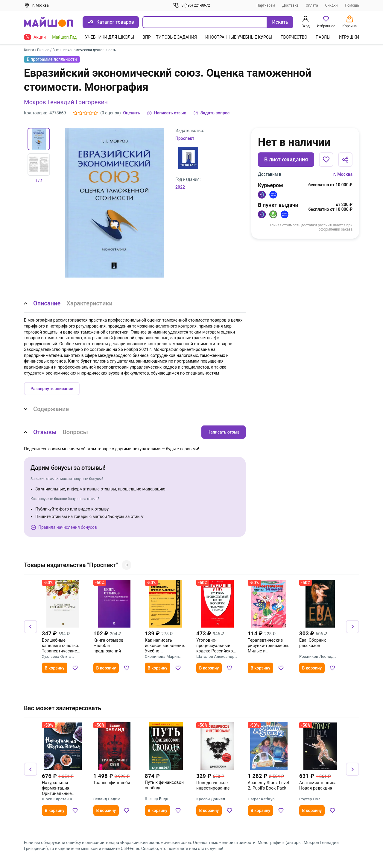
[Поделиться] (345, 160)
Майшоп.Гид (64, 37)
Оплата (312, 5)
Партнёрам (266, 5)
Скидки (332, 5)
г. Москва (343, 174)
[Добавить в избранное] (326, 160)
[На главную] (48, 22)
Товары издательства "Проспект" (78, 565)
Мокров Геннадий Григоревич (66, 102)
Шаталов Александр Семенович (215, 657)
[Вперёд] (352, 627)
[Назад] (31, 627)
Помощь (352, 5)
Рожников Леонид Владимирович (316, 657)
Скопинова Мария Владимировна (162, 657)
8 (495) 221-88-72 (191, 5)
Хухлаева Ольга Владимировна (57, 657)
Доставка (291, 5)
